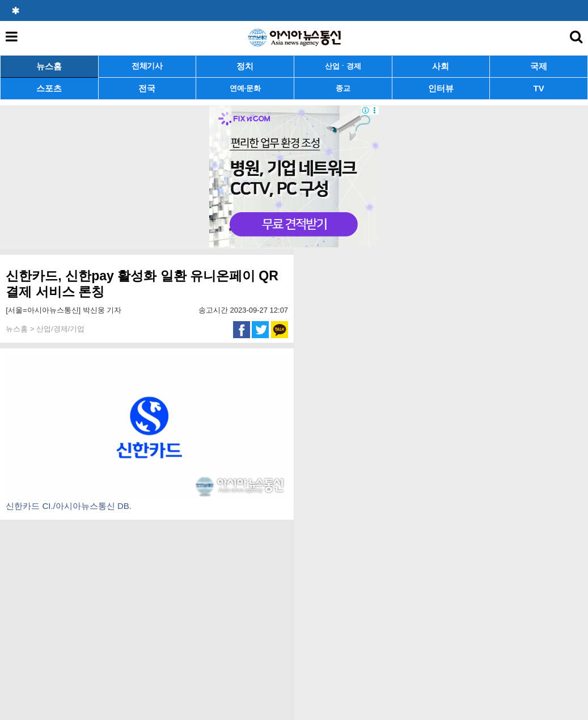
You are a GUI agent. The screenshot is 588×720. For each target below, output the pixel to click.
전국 (147, 88)
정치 (245, 66)
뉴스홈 (49, 66)
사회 (441, 66)
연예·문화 (245, 88)
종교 (343, 88)
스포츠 (49, 88)
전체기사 (147, 66)
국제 (539, 66)
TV (539, 88)
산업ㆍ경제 (343, 66)
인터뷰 (441, 88)
